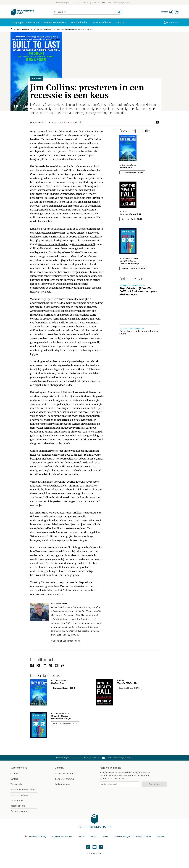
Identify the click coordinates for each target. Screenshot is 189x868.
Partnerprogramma (20, 811)
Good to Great (46, 244)
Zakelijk (59, 768)
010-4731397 (173, 22)
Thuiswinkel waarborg (36, 837)
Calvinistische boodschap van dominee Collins (139, 332)
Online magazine (23, 29)
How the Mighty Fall (130, 214)
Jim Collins (99, 105)
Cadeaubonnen (63, 784)
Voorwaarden (17, 784)
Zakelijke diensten (64, 774)
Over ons (15, 774)
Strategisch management (43, 29)
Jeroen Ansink (39, 122)
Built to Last (126, 168)
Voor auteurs (17, 800)
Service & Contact (143, 837)
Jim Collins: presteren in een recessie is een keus (75, 29)
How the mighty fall (84, 244)
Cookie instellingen (122, 837)
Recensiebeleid (18, 806)
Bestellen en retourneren (23, 790)
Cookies (105, 837)
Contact (14, 779)
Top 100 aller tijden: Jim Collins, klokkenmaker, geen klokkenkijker (138, 291)
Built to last (62, 244)
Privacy (93, 837)
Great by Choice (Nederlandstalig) (129, 262)
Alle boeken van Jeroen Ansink (66, 641)
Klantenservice (19, 768)
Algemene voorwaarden (62, 837)
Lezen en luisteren (20, 795)
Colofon (81, 837)
